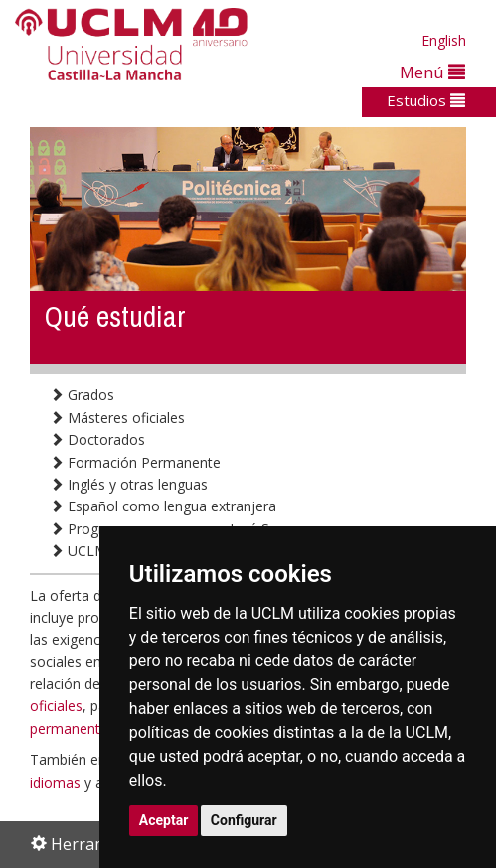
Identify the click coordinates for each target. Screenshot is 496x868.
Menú (432, 72)
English (444, 40)
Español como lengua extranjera (163, 506)
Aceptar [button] (164, 820)
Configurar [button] (244, 820)
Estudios (426, 100)
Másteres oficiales (117, 418)
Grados (82, 395)
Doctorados (97, 439)
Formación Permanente (135, 462)
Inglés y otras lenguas (129, 484)
